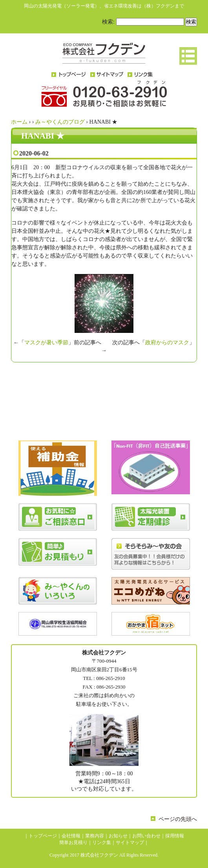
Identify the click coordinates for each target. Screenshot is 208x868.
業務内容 (95, 836)
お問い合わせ (146, 836)
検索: (108, 22)
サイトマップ (130, 842)
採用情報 (175, 836)
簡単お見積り (73, 842)
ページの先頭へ (178, 819)
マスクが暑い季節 (46, 343)
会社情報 (71, 836)
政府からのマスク (167, 343)
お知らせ (118, 836)
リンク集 (102, 842)
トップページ (43, 836)
